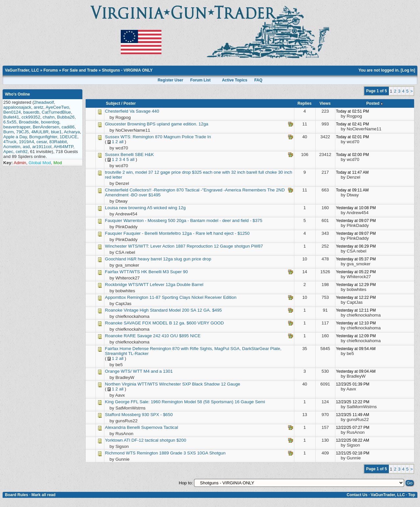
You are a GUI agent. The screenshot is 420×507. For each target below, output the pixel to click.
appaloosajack (17, 107)
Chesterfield (117, 190)
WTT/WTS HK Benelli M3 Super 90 (154, 272)
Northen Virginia (121, 384)
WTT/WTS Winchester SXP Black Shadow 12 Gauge (189, 384)
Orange (112, 371)
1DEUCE (69, 137)
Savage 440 (147, 111)
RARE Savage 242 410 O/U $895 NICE (162, 336)
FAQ (258, 80)
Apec (8, 152)
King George (117, 402)
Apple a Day (15, 137)
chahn (49, 117)
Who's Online (17, 94)
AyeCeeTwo (57, 107)
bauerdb (31, 112)
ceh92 (22, 152)
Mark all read (43, 495)
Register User (170, 80)
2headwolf (44, 102)
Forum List (200, 80)
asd (26, 147)
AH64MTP (63, 147)
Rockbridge (116, 285)
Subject (113, 103)
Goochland (115, 259)
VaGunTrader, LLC (22, 70)
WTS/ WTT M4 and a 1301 (147, 371)
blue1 (56, 132)
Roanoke (114, 310)
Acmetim (12, 147)
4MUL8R (40, 132)
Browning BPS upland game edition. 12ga (168, 124)
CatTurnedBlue (56, 112)
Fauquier (114, 220)
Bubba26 (66, 117)
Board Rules (17, 495)
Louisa (111, 208)
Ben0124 (12, 112)
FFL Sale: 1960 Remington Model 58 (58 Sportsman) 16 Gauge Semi (198, 402)
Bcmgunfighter (43, 137)
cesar (42, 142)
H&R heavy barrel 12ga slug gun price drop (169, 259)
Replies (305, 103)
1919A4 (27, 142)
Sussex (112, 137)
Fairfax (112, 272)
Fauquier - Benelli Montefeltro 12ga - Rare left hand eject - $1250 (187, 233)
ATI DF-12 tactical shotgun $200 (155, 440)
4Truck (10, 142)
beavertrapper (17, 127)
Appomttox (115, 297)
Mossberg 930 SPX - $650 (147, 415)
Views (325, 103)
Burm (9, 132)
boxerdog (50, 122)
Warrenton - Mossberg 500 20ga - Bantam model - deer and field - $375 (193, 220)
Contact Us (357, 495)
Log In (408, 70)
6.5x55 (10, 122)
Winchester (116, 246)
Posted (374, 103)
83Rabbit (58, 142)
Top (412, 495)
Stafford (113, 415)
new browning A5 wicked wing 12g (152, 208)
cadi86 (68, 127)
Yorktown (114, 440)
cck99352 (31, 117)
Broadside (29, 122)
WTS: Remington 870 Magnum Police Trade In (166, 137)
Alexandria (115, 427)
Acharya (72, 132)
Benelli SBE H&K (137, 154)
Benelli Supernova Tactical (153, 427)
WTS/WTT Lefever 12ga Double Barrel (166, 285)
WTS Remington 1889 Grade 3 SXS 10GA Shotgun (176, 453)
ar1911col (42, 147)
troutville (113, 172)
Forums (51, 70)
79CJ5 (22, 132)
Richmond (115, 453)
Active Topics (234, 80)
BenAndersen (46, 127)
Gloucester (115, 124)
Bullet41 (11, 117)
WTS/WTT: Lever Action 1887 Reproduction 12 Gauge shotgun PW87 (195, 246)
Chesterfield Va (120, 111)
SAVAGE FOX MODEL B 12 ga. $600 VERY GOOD (174, 323)
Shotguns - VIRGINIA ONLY (127, 70)
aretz (39, 107)
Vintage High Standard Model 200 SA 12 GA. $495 (173, 310)
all (121, 142)
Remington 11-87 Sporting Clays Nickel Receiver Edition (182, 297)
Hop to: (186, 483)
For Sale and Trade (80, 70)
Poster (129, 103)
